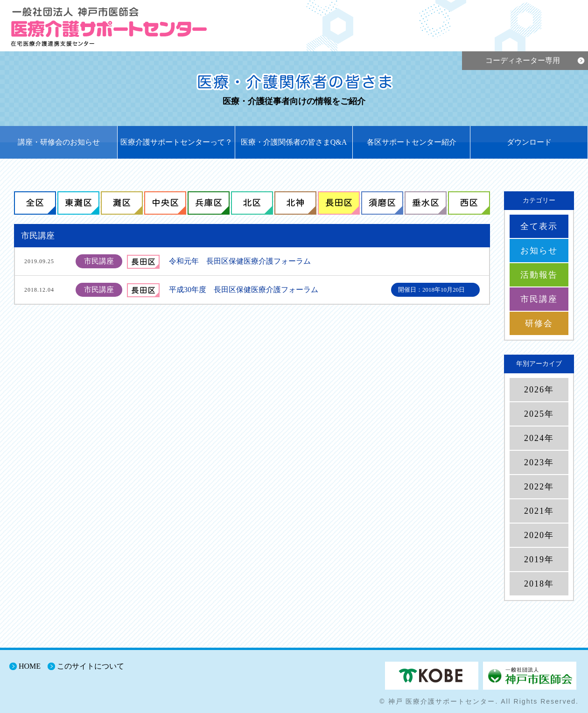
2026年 (539, 390)
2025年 (539, 414)
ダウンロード (529, 142)
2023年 (539, 462)
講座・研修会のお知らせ (59, 142)
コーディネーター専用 (523, 60)
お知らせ (539, 251)
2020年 (539, 535)
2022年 (539, 487)
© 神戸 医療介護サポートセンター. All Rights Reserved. (479, 701)
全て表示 (539, 226)
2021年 (539, 511)
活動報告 (539, 275)
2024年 (539, 438)
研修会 (539, 323)
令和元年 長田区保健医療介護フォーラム (240, 261)
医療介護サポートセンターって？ (176, 142)
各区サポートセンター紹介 (412, 142)
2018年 (539, 584)
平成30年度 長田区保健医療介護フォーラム (244, 290)
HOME (30, 666)
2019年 (539, 559)
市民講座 (539, 299)
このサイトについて (91, 666)
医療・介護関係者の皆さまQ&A (294, 142)
